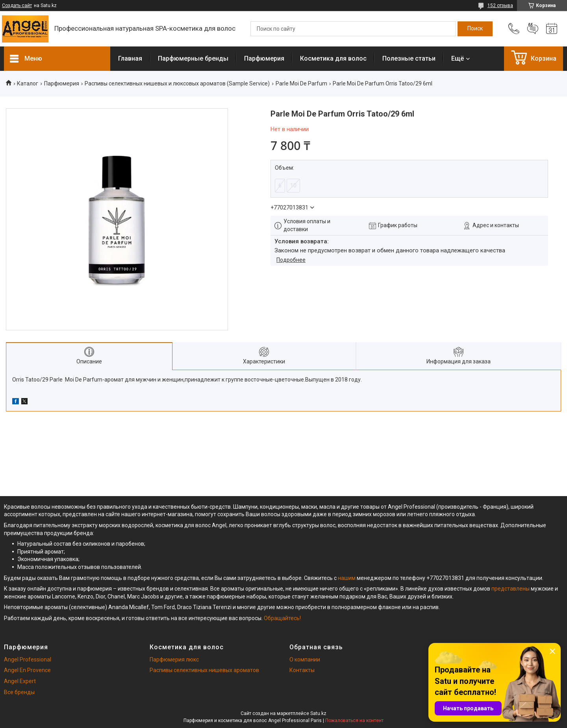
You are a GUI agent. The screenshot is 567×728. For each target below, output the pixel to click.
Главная (130, 58)
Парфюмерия (264, 58)
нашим (347, 578)
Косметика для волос (333, 58)
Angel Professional (28, 659)
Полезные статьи (409, 58)
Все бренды (19, 692)
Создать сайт (17, 6)
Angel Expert (20, 681)
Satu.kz (318, 713)
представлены (510, 589)
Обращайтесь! (282, 618)
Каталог (28, 83)
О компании (305, 659)
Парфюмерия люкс (174, 659)
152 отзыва (500, 6)
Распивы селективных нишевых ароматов (204, 670)
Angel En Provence (27, 670)
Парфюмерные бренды (193, 58)
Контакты (302, 670)
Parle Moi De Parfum (301, 83)
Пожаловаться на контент (354, 721)
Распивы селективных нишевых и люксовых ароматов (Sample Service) (177, 83)
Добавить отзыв (533, 29)
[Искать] (475, 29)
